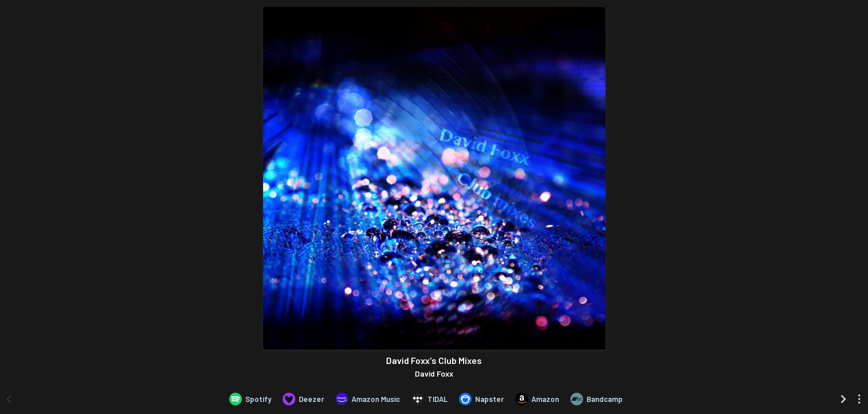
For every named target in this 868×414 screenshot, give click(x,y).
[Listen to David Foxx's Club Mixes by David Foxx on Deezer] (303, 399)
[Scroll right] (843, 399)
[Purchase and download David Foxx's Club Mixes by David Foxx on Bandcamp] (597, 399)
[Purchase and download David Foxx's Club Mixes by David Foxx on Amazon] (537, 399)
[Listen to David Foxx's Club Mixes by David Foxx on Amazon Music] (368, 399)
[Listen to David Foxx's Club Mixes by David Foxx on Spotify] (250, 399)
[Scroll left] (9, 399)
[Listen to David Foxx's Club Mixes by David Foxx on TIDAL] (429, 399)
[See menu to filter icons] (859, 399)
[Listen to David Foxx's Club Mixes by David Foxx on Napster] (481, 399)
